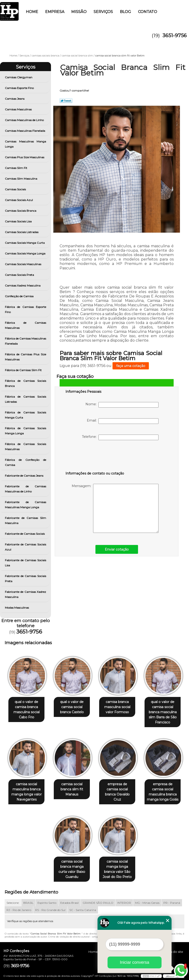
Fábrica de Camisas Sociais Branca (25, 383)
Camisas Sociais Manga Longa (25, 253)
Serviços (103, 12)
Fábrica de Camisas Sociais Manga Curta (25, 415)
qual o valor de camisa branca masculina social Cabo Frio (24, 710)
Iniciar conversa (135, 962)
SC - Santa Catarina (83, 906)
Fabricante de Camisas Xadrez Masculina (25, 594)
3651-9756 (175, 35)
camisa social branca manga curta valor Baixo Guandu (71, 863)
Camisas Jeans (15, 99)
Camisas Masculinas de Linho (25, 120)
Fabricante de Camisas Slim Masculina (25, 520)
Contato (148, 12)
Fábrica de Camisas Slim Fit (24, 370)
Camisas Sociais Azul (19, 200)
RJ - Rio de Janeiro (19, 906)
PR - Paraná (172, 899)
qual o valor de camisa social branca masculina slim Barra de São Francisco (165, 710)
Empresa (55, 12)
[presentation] (95, 457)
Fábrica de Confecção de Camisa (25, 462)
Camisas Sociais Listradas (22, 232)
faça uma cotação (131, 366)
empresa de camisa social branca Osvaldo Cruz (118, 785)
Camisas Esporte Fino (20, 88)
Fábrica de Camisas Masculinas (25, 325)
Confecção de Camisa (20, 296)
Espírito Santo (47, 899)
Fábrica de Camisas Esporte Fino (25, 309)
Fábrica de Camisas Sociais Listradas (25, 399)
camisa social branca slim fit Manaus (71, 782)
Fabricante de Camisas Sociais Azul (25, 547)
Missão (79, 12)
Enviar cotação (117, 549)
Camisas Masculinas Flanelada (25, 131)
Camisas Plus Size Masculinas (25, 157)
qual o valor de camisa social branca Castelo (71, 707)
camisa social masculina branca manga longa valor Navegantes (24, 788)
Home (32, 12)
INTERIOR (124, 899)
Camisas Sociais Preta (20, 275)
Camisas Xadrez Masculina (23, 285)
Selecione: (13, 899)
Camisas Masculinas (19, 109)
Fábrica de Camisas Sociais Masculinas (25, 447)
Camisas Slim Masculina (21, 179)
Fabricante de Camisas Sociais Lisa (25, 563)
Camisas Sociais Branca (21, 211)
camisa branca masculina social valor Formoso (118, 707)
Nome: (122, 405)
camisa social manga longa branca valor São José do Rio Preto (118, 865)
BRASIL (28, 899)
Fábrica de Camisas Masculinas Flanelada (25, 341)
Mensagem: (115, 508)
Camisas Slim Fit (16, 168)
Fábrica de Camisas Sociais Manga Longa (25, 431)
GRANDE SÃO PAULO (98, 899)
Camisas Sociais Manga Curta (25, 243)
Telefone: (120, 437)
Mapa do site (173, 948)
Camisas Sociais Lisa (19, 221)
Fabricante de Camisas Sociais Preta (25, 579)
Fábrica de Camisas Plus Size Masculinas (25, 357)
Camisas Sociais (16, 189)
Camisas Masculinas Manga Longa (25, 144)
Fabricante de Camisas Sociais (25, 534)
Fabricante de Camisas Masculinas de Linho (25, 489)
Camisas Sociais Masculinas (23, 264)
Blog (125, 12)
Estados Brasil (69, 899)
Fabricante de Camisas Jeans (24, 476)
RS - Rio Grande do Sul (50, 906)
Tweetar (66, 101)
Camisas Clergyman (19, 77)
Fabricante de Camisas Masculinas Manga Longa (25, 505)
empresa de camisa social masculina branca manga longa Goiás (165, 788)
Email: (123, 421)
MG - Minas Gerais (147, 899)
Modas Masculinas (17, 608)
